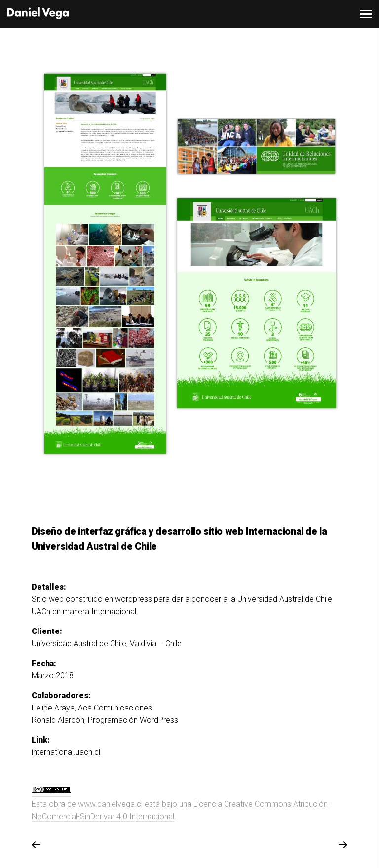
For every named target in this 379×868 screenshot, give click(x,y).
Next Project (342, 845)
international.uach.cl (66, 752)
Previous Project (36, 845)
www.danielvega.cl (110, 804)
